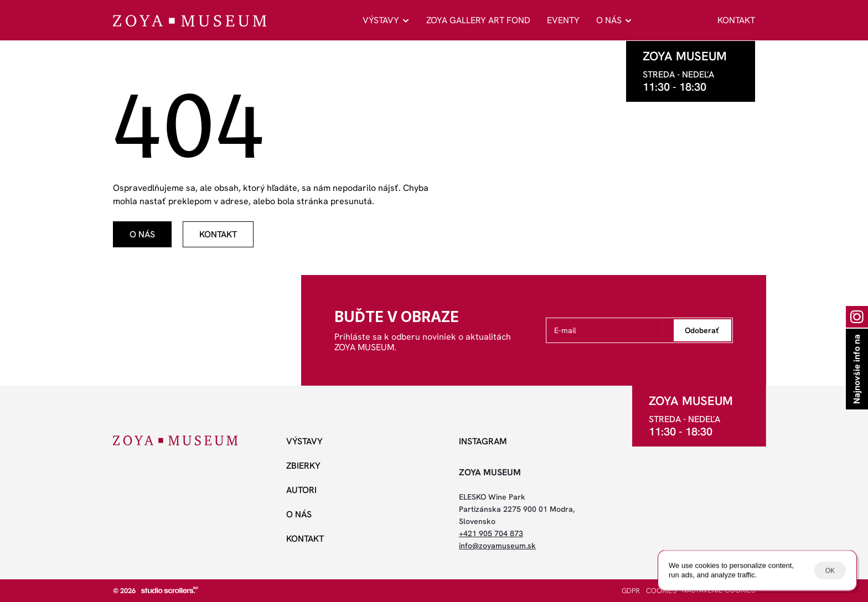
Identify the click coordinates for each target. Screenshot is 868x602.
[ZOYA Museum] (190, 21)
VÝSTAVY (381, 20)
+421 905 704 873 (491, 533)
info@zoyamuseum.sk (497, 546)
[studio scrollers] (170, 590)
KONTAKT (736, 20)
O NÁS (609, 20)
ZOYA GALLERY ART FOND (478, 20)
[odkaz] (142, 234)
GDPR (631, 591)
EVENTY (563, 20)
